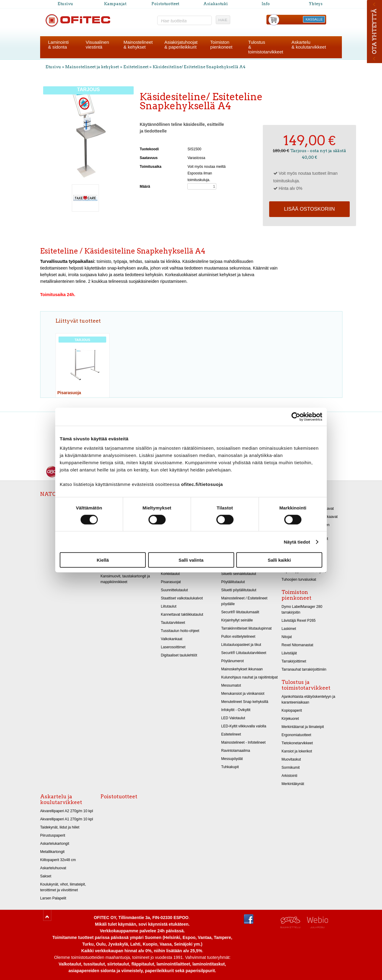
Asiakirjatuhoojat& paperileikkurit (181, 45)
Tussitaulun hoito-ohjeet (180, 631)
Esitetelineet (136, 67)
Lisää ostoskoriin (309, 209)
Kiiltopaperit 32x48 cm (58, 860)
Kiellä (103, 560)
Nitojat (287, 637)
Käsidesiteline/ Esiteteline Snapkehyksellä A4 (199, 67)
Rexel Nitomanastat (297, 645)
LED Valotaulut (233, 718)
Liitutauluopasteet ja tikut (241, 645)
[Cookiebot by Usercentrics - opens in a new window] (296, 417)
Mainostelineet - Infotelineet (243, 742)
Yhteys (316, 4)
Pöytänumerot (232, 661)
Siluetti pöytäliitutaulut (239, 590)
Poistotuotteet (165, 4)
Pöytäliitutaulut (233, 582)
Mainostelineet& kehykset (138, 45)
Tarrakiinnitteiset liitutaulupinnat (246, 628)
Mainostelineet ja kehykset (92, 67)
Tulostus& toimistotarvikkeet (266, 47)
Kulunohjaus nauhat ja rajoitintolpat (249, 677)
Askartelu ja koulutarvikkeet (61, 799)
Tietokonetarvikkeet (297, 743)
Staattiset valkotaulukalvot (182, 598)
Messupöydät (232, 759)
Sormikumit (291, 768)
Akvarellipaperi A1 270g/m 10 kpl (67, 819)
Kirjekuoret (290, 719)
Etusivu (65, 4)
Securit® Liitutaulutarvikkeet (244, 653)
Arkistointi (289, 776)
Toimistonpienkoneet (221, 45)
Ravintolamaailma (236, 751)
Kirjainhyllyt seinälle (237, 620)
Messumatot (231, 685)
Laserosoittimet (173, 647)
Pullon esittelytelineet (238, 637)
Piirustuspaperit (53, 835)
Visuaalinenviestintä (97, 45)
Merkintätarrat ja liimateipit (303, 727)
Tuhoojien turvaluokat (299, 579)
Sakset (46, 876)
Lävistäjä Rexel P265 (299, 621)
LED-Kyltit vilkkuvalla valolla (244, 726)
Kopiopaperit (292, 710)
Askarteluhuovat (53, 868)
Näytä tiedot (297, 542)
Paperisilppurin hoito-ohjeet (304, 571)
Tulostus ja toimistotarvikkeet (306, 685)
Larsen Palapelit (53, 898)
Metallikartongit (52, 852)
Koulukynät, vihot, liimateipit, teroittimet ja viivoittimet (63, 887)
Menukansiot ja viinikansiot (243, 694)
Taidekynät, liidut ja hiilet (60, 827)
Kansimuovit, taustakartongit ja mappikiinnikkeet (125, 579)
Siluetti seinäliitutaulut (239, 574)
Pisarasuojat (171, 582)
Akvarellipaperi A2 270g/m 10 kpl (67, 811)
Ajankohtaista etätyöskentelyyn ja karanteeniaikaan (308, 699)
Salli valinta (191, 560)
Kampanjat (115, 4)
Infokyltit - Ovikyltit (236, 710)
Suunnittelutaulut (174, 590)
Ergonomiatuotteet (296, 735)
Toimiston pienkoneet (296, 595)
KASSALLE (314, 19)
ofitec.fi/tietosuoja (202, 484)
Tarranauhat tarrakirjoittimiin (304, 669)
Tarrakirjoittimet (294, 661)
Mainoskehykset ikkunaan (242, 669)
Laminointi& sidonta (58, 45)
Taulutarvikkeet (173, 623)
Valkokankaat (172, 639)
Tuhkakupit (230, 767)
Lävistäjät (289, 653)
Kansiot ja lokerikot (297, 751)
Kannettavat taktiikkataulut (182, 614)
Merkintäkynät (293, 784)
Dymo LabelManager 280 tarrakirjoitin (302, 610)
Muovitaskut (291, 759)
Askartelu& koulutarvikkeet (309, 45)
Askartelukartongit (55, 844)
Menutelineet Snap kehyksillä (245, 702)
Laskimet (289, 629)
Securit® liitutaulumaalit (240, 612)
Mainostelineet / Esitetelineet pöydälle (244, 601)
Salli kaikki (279, 560)
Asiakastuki (216, 4)
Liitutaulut (169, 606)
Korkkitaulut (170, 574)
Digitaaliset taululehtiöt (179, 655)
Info (266, 4)
